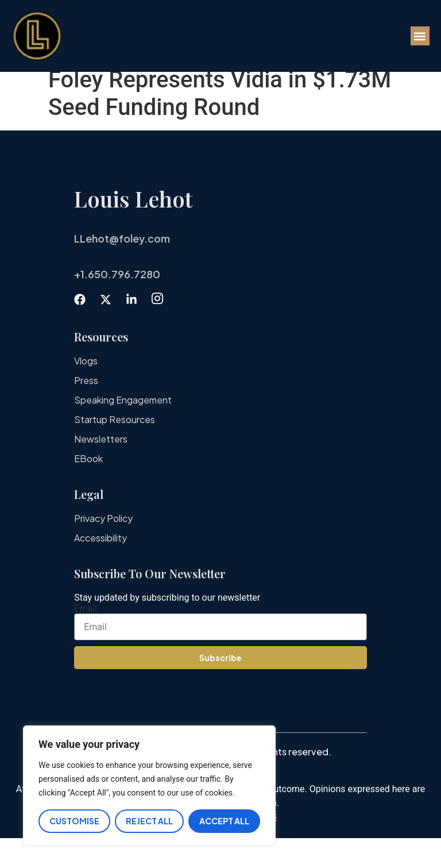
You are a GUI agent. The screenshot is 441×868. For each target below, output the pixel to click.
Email (86, 639)
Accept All (224, 821)
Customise (74, 821)
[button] (420, 36)
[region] (149, 786)
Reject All (149, 821)
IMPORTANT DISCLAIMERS (220, 846)
